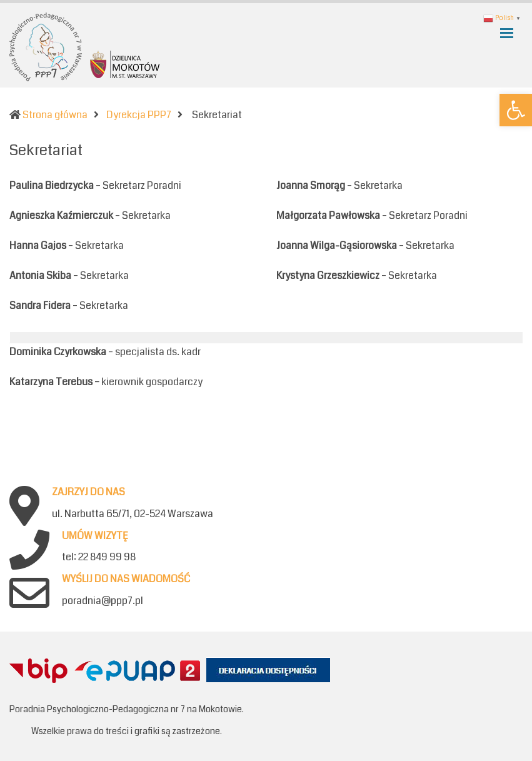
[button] (516, 110)
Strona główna (55, 115)
